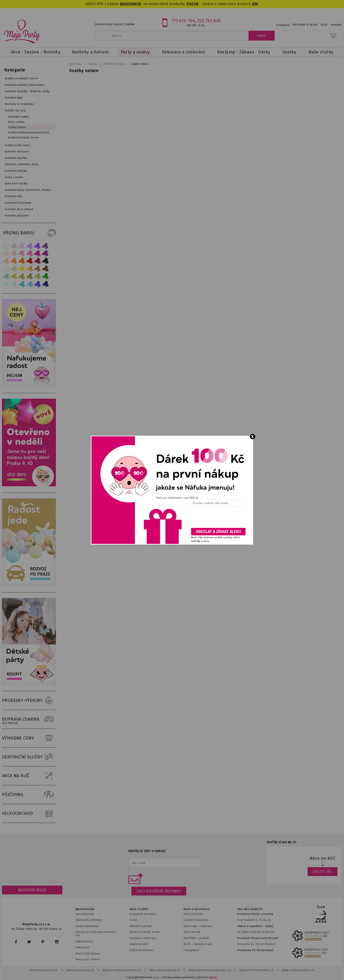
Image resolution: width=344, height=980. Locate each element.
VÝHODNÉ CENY (29, 738)
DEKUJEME (129, 4)
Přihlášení (283, 25)
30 (139, 4)
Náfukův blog (32, 890)
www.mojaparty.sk (80, 970)
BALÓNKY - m (193, 938)
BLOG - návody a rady (198, 944)
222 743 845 (209, 21)
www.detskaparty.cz (165, 970)
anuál (205, 938)
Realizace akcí (139, 944)
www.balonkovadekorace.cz (210, 970)
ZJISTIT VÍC (322, 872)
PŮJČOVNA (29, 795)
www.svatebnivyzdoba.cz (122, 970)
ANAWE (213, 977)
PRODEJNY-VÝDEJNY (29, 701)
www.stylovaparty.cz (298, 970)
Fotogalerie (191, 950)
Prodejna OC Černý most (255, 950)
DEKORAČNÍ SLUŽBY (29, 757)
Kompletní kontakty (142, 914)
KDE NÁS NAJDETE (250, 909)
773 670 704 (183, 21)
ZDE (255, 4)
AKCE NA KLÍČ (29, 776)
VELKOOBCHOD (29, 814)
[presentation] (218, 519)
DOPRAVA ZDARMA (29, 719)
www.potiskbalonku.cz (257, 970)
